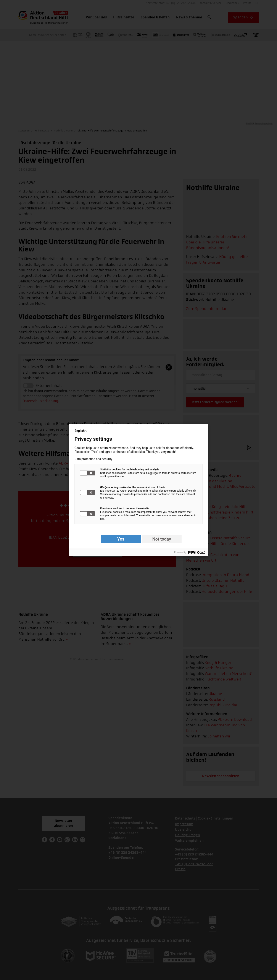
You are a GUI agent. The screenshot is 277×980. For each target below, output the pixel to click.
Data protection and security (93, 459)
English (81, 431)
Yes (121, 539)
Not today (162, 539)
